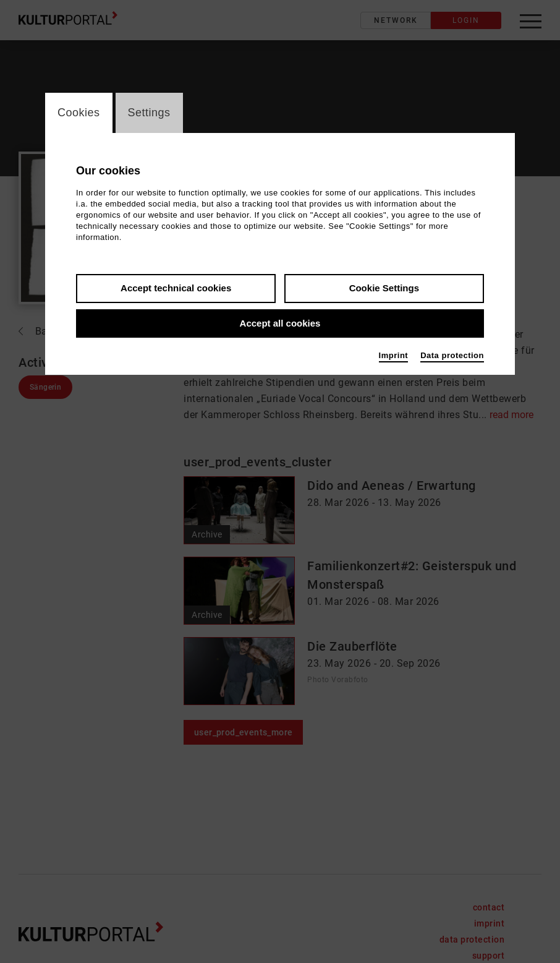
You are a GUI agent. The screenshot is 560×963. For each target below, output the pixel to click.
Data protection (452, 355)
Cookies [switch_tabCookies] (79, 113)
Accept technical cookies (176, 288)
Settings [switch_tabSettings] (149, 113)
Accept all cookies (280, 323)
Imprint (394, 355)
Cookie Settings (384, 288)
